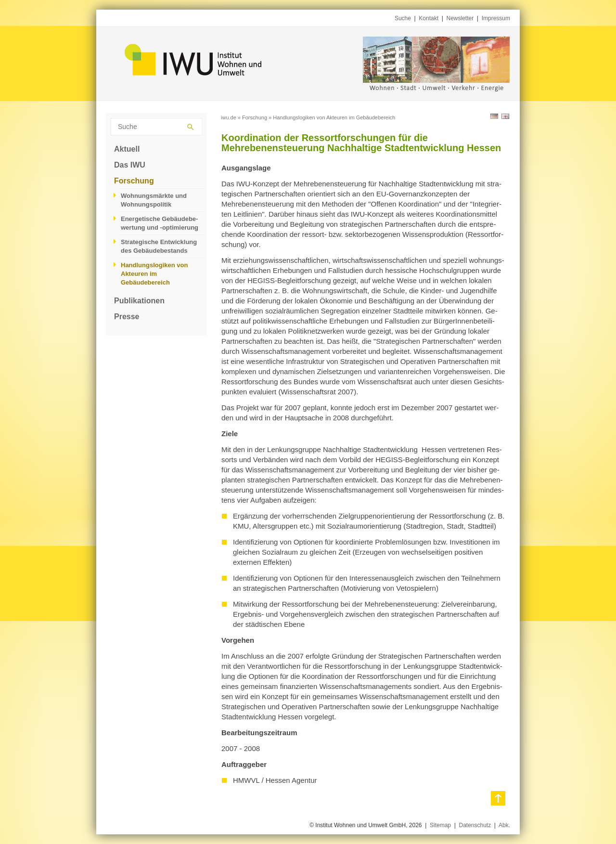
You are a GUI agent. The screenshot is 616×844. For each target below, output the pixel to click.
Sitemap (440, 825)
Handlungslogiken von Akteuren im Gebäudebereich (154, 274)
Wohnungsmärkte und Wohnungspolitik (154, 200)
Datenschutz (475, 825)
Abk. (504, 825)
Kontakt (429, 18)
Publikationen (139, 301)
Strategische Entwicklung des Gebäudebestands (159, 246)
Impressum (496, 18)
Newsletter (460, 18)
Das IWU (130, 165)
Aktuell (127, 149)
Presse (127, 317)
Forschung (134, 181)
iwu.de (229, 117)
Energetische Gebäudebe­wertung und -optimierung (160, 223)
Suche (403, 18)
